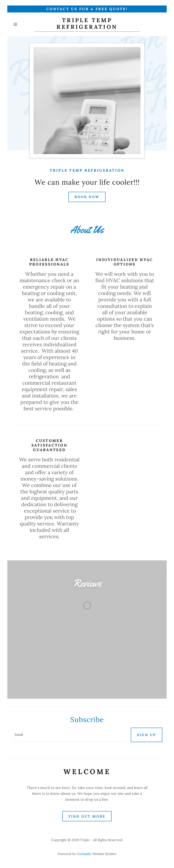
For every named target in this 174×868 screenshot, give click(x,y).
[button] (23, 24)
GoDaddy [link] (84, 854)
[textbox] (69, 735)
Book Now (87, 197)
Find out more (87, 816)
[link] (87, 27)
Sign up (147, 735)
